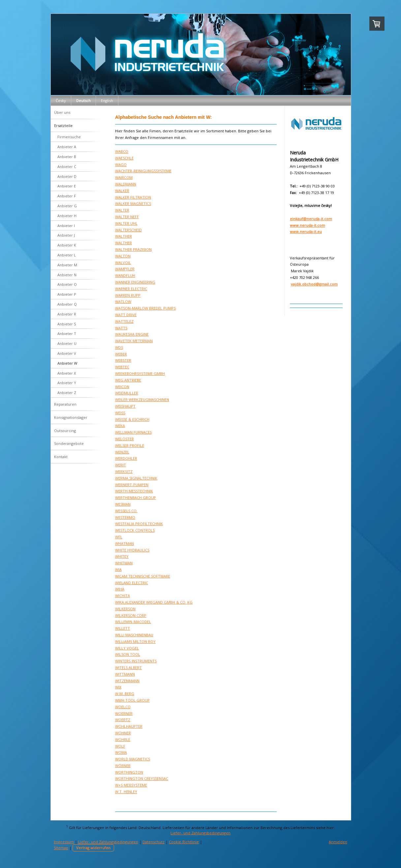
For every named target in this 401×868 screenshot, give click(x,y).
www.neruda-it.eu (306, 232)
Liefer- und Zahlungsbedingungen (200, 833)
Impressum (64, 842)
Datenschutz (154, 842)
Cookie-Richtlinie (184, 842)
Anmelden (338, 842)
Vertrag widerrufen (93, 848)
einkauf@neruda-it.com (311, 219)
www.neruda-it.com (308, 225)
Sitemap (61, 848)
